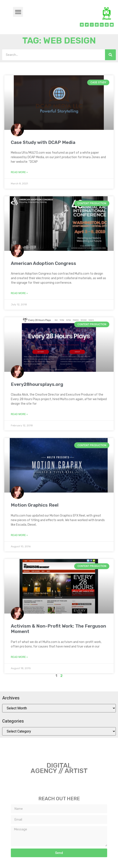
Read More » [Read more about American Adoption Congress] (19, 293)
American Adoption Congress (43, 263)
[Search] (110, 55)
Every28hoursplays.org (37, 384)
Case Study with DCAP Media (43, 142)
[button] (18, 12)
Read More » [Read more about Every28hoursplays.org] (19, 414)
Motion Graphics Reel (35, 505)
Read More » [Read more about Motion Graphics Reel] (19, 535)
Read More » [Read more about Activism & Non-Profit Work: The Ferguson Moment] (19, 657)
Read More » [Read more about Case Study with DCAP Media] (19, 172)
